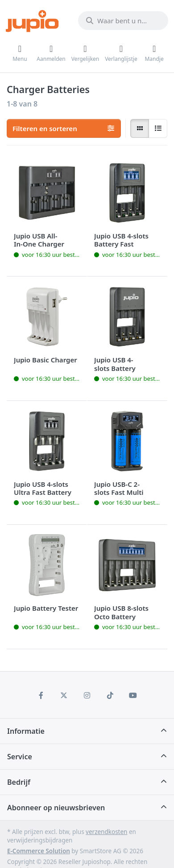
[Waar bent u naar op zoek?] (123, 21)
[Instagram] (87, 695)
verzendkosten (106, 832)
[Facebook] (41, 695)
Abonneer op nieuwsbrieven (56, 808)
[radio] (140, 128)
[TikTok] (110, 695)
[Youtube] (133, 695)
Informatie (26, 731)
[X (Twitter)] (64, 695)
